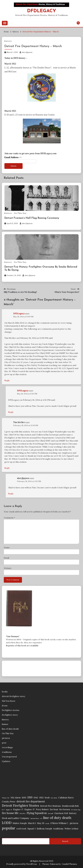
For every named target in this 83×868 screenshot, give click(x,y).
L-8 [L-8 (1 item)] (41, 818)
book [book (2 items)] (47, 798)
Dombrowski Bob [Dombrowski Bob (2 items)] (70, 806)
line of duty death (10, 729)
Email (6, 558)
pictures (6, 738)
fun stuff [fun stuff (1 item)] (51, 813)
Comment (9, 518)
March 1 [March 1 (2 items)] (32, 823)
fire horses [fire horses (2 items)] (65, 809)
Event (5, 706)
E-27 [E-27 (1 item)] (3, 810)
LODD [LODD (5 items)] (7, 823)
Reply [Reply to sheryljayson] (11, 494)
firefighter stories (11, 710)
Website (8, 568)
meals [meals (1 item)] (47, 823)
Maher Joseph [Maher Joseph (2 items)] (20, 823)
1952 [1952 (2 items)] (41, 798)
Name (7, 547)
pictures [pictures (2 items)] (74, 823)
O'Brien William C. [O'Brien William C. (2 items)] (59, 823)
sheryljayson (27, 52)
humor (5, 724)
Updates (6, 761)
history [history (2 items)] (73, 813)
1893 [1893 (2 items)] (24, 798)
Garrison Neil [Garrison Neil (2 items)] (61, 813)
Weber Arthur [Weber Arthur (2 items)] (71, 829)
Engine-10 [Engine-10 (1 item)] (9, 810)
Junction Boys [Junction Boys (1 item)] (35, 818)
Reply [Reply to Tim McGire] (7, 468)
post (4, 743)
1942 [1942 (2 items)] (36, 798)
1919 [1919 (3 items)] (30, 797)
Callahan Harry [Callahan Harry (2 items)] (66, 798)
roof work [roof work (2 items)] (21, 829)
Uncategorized (9, 757)
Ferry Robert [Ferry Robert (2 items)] (42, 809)
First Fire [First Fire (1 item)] (23, 813)
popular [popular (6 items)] (9, 828)
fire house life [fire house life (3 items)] (10, 813)
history (8, 41)
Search (65, 841)
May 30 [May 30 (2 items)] (41, 823)
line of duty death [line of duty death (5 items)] (57, 818)
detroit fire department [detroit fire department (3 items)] (31, 801)
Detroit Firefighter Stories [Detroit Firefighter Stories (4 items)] (20, 806)
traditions (7, 752)
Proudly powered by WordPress (22, 864)
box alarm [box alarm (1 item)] (54, 798)
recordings (7, 747)
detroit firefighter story (13, 696)
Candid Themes (69, 864)
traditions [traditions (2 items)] (58, 829)
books (5, 692)
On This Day (20, 213)
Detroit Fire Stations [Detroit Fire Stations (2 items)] (50, 806)
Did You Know (9, 701)
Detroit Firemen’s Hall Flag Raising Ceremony (32, 218)
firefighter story (10, 715)
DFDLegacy (42, 11)
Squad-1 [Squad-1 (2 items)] (32, 829)
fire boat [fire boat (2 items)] (54, 809)
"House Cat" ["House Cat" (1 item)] (6, 798)
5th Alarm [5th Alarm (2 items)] (16, 798)
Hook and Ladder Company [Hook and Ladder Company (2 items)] (16, 818)
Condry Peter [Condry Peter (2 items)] (9, 802)
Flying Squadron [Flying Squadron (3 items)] (37, 813)
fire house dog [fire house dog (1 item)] (76, 810)
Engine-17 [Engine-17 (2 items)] (18, 809)
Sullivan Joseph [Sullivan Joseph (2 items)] (44, 829)
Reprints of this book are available (22, 646)
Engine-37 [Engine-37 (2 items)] (30, 809)
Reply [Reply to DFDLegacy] (7, 380)
